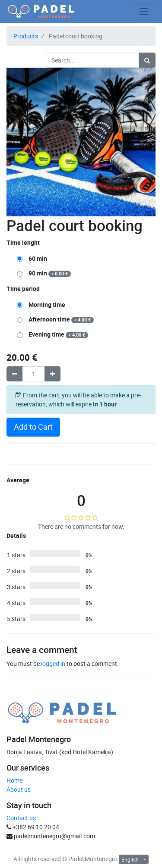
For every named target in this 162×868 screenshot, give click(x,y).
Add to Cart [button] (33, 427)
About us (19, 789)
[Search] (147, 60)
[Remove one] (14, 374)
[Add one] (52, 374)
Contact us (21, 818)
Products (26, 36)
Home (14, 780)
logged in (53, 663)
